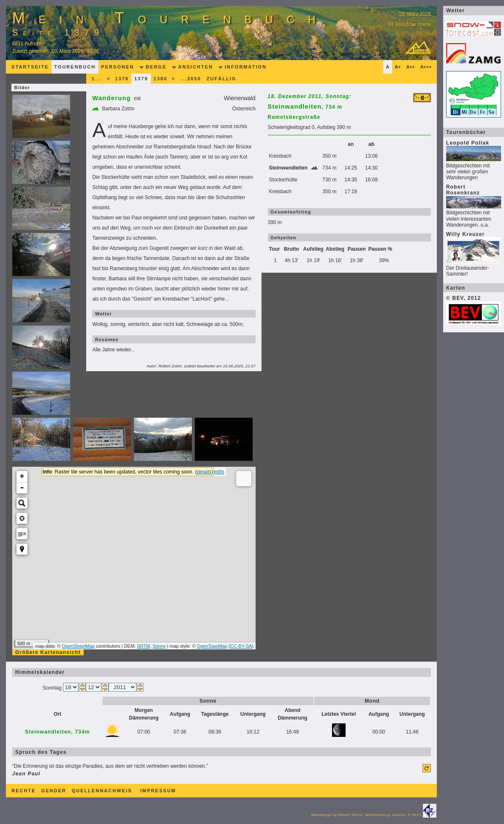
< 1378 (118, 79)
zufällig (222, 79)
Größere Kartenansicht (48, 652)
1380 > (165, 79)
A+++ (426, 67)
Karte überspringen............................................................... (101, 464)
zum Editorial (116, 3)
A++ (410, 67)
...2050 (191, 79)
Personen (117, 67)
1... (97, 79)
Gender (54, 791)
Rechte (23, 791)
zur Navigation (30, 3)
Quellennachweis (102, 791)
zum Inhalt (74, 3)
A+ (398, 67)
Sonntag (53, 688)
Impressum (158, 791)
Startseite (30, 67)
